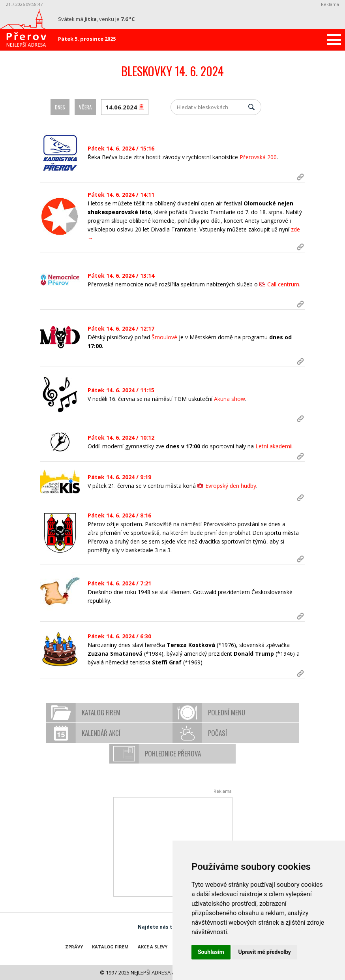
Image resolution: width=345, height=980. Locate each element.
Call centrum (283, 284)
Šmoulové (164, 337)
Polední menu (227, 712)
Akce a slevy (153, 947)
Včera (85, 107)
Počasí (217, 733)
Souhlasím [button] (211, 952)
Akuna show (230, 399)
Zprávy (74, 947)
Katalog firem (101, 712)
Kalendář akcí (101, 733)
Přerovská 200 (258, 157)
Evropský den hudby (231, 486)
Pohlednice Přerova (173, 753)
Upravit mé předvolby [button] (265, 952)
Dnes (60, 107)
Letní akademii (274, 446)
